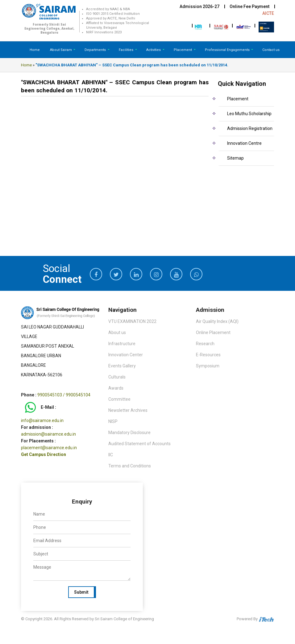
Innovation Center (126, 355)
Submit (81, 592)
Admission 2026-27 (199, 6)
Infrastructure (122, 344)
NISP (113, 421)
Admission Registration (250, 128)
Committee (119, 399)
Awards (116, 388)
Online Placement (213, 332)
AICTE (268, 13)
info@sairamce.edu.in (42, 420)
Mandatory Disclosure (129, 433)
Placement (183, 50)
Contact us (271, 50)
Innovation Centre (244, 143)
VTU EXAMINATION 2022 (132, 321)
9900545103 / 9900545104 (64, 395)
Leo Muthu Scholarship (249, 114)
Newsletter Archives (128, 410)
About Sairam (61, 50)
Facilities (127, 50)
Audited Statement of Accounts (139, 444)
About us (117, 332)
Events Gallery (122, 366)
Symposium (208, 366)
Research (205, 344)
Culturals (117, 377)
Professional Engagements (228, 50)
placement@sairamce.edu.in (49, 448)
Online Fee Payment (249, 6)
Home (35, 50)
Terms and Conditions (130, 466)
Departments (96, 50)
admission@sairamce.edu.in (48, 434)
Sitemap (235, 158)
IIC (111, 455)
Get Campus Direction (44, 454)
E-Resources (208, 355)
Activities (154, 50)
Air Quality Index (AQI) (217, 321)
